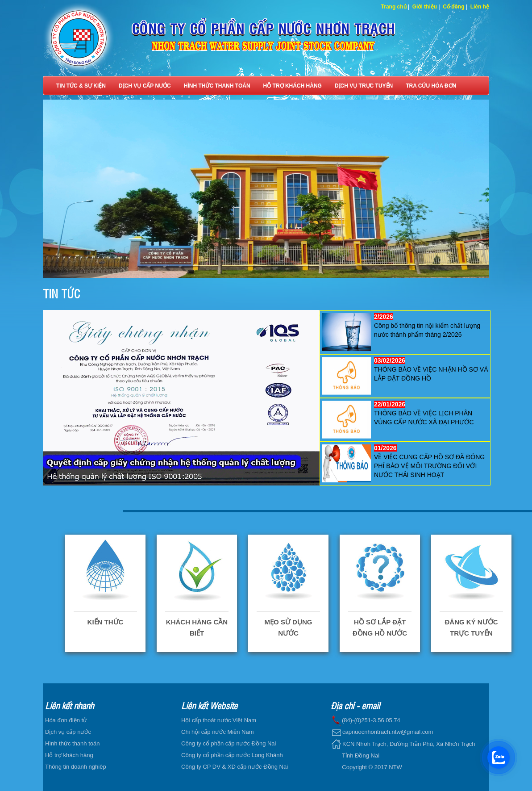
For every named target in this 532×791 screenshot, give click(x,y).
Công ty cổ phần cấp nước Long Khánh (232, 755)
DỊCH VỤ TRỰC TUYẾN (364, 86)
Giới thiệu (425, 7)
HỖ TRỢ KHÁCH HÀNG (293, 86)
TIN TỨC (62, 293)
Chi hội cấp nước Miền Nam (218, 732)
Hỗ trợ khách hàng (69, 755)
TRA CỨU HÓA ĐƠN (431, 86)
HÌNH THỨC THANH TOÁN (217, 86)
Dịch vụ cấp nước (68, 732)
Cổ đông (453, 7)
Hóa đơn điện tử (66, 720)
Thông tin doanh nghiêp (76, 767)
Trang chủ (394, 7)
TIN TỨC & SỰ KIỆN (81, 86)
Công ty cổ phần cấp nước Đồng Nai (229, 743)
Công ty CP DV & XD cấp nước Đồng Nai (235, 767)
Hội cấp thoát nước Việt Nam (219, 720)
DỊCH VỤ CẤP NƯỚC (145, 86)
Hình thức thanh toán (72, 743)
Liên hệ (480, 7)
